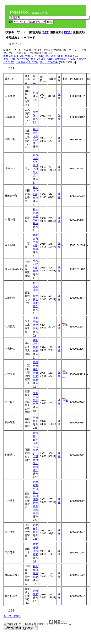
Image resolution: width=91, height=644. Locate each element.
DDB (68, 32)
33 (34, 386)
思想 (35, 93)
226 (35, 428)
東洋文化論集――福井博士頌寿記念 (35, 295)
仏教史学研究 (35, 529)
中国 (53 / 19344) (35, 56)
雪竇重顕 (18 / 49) (65, 59)
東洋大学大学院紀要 (35, 136)
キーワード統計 (12, 616)
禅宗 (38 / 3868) (54, 56)
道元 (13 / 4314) (49, 62)
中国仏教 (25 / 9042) (42, 59)
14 (34, 561)
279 (35, 601)
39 (34, 335)
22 (34, 122)
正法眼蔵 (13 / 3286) (27, 62)
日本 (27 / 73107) (19, 59)
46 (34, 410)
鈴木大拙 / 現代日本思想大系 (35, 165)
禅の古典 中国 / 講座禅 (35, 216)
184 (35, 100)
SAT (45, 32)
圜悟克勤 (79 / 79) (13, 56)
